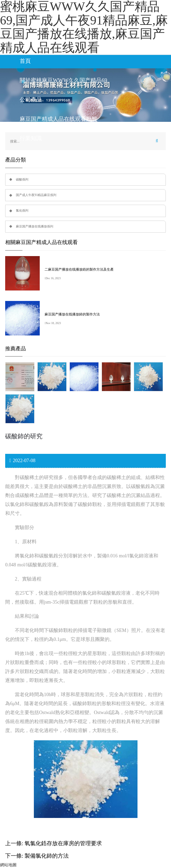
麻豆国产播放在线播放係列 (35, 226)
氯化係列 (22, 211)
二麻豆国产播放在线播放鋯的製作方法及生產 (79, 269)
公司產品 (31, 100)
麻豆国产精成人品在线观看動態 (58, 119)
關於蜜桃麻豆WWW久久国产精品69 (63, 80)
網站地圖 (8, 865)
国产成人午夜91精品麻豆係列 (36, 195)
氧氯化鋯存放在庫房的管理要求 (63, 843)
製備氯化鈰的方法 (47, 856)
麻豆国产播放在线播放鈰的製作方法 (72, 314)
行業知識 (31, 138)
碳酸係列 (22, 179)
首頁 (25, 61)
